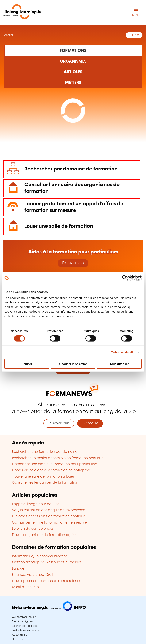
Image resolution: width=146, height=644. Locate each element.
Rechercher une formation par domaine (45, 452)
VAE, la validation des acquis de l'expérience (49, 510)
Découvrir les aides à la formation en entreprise (51, 470)
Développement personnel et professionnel (47, 581)
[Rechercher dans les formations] (73, 51)
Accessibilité (20, 635)
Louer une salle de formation (59, 226)
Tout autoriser (119, 364)
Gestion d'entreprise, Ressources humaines (47, 562)
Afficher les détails (121, 352)
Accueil (8, 35)
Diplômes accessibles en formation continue (49, 516)
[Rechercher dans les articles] (73, 72)
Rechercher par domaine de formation (71, 169)
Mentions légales (22, 621)
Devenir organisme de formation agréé (44, 535)
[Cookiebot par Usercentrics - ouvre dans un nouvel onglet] (125, 278)
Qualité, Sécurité (25, 587)
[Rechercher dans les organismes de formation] (73, 61)
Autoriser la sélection (73, 364)
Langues (19, 569)
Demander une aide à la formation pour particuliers (55, 464)
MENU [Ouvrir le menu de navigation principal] (136, 15)
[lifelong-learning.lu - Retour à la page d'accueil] (22, 12)
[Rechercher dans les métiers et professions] (73, 83)
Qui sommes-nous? (24, 617)
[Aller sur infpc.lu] (49, 610)
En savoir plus (73, 263)
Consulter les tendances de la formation (45, 483)
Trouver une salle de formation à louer (43, 477)
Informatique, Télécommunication (40, 556)
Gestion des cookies (24, 626)
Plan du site (19, 639)
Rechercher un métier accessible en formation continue (58, 458)
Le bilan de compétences (33, 529)
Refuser (27, 364)
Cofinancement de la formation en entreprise (49, 523)
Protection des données (27, 630)
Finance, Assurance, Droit (33, 575)
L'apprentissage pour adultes (36, 504)
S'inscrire (90, 423)
